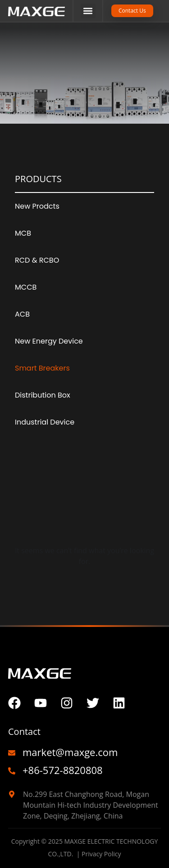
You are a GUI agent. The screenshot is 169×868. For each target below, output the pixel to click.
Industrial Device (45, 422)
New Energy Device (49, 341)
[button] (88, 11)
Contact (24, 732)
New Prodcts (37, 206)
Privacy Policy (101, 854)
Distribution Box (43, 395)
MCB (23, 233)
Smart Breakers (42, 368)
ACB (22, 314)
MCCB (26, 287)
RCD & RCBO (37, 260)
